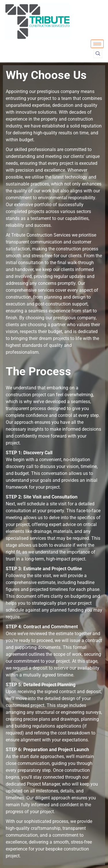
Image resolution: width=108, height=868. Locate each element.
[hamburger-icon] (97, 44)
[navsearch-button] (98, 54)
